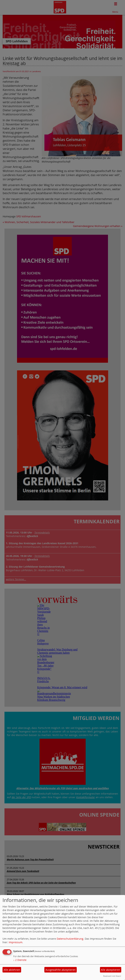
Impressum (16, 942)
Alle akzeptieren (111, 970)
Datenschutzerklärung (70, 939)
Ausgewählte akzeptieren (61, 970)
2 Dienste (20, 960)
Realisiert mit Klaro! (112, 976)
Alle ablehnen (12, 970)
